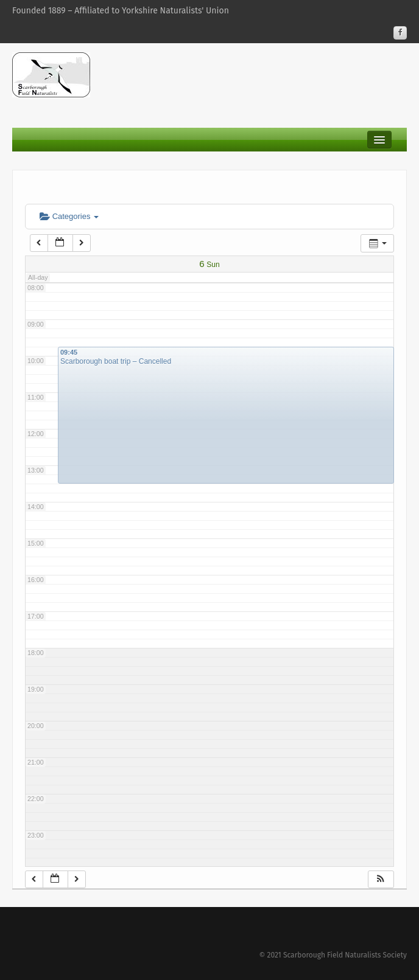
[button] (381, 879)
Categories (69, 216)
